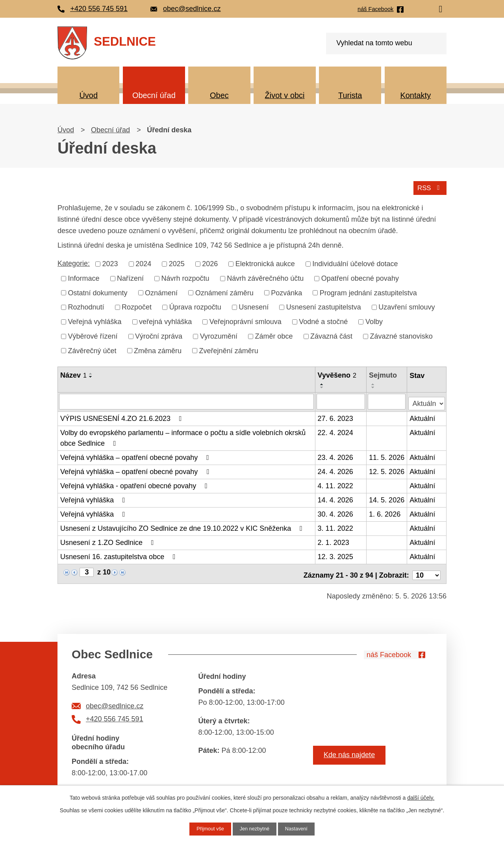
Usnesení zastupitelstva (324, 306)
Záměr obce (274, 335)
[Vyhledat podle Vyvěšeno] (341, 400)
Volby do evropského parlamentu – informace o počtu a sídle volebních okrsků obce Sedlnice (183, 436)
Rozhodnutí (86, 306)
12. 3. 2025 (336, 554)
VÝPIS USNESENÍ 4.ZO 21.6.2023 (123, 416)
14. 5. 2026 (387, 498)
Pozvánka (286, 292)
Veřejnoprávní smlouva (246, 321)
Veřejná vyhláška (95, 321)
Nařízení (130, 277)
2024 (143, 263)
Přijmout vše (207, 828)
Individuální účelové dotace (355, 263)
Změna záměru (158, 350)
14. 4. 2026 (336, 498)
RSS (429, 186)
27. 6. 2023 (336, 416)
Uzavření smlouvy (407, 306)
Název (73, 374)
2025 (177, 263)
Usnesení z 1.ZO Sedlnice (109, 540)
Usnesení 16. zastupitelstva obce (120, 554)
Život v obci (285, 95)
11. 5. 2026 (387, 455)
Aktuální (423, 416)
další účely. (421, 797)
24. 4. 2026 (336, 469)
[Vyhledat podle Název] (187, 400)
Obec (219, 95)
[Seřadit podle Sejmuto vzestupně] (374, 384)
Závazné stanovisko (401, 335)
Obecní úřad (154, 95)
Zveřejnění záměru (229, 350)
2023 (110, 263)
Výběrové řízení (93, 335)
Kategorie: (74, 262)
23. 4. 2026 (336, 455)
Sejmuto (383, 374)
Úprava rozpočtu (195, 306)
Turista (350, 95)
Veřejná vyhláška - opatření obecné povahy (135, 484)
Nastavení (299, 828)
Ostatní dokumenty (98, 292)
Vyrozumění (219, 335)
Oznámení (161, 292)
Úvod (88, 95)
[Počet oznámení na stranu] (426, 570)
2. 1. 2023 (334, 540)
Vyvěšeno (337, 374)
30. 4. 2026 (336, 512)
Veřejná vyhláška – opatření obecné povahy (136, 455)
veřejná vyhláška (165, 321)
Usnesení (254, 306)
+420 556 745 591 (115, 714)
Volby (374, 321)
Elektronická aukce (265, 263)
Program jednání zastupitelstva (368, 292)
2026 (210, 263)
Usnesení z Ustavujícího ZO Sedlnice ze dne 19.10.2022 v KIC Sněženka (183, 526)
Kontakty (415, 95)
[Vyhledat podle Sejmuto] (387, 400)
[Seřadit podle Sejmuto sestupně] (374, 387)
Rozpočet (137, 306)
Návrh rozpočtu (185, 277)
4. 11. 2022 (336, 484)
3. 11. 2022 (336, 526)
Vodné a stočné (323, 321)
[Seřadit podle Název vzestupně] (91, 373)
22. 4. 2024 (336, 430)
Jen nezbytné (255, 828)
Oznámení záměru (224, 292)
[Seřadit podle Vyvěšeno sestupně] (322, 387)
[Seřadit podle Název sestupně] (91, 376)
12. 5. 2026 (387, 469)
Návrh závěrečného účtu (265, 277)
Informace (84, 277)
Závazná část (331, 335)
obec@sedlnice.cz (115, 700)
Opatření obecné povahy (360, 277)
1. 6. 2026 (385, 512)
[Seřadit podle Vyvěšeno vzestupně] (322, 384)
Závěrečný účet (92, 350)
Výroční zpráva (159, 335)
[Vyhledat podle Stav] (427, 399)
